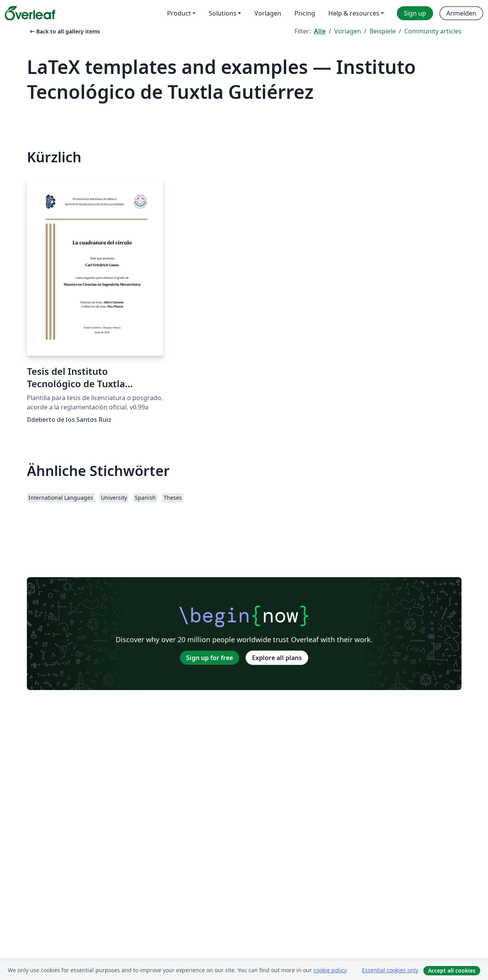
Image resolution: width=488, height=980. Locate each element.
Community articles (433, 31)
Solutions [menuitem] (223, 13)
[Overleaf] (30, 13)
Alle (320, 31)
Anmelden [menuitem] (461, 13)
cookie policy (330, 970)
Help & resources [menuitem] (354, 13)
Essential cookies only (390, 970)
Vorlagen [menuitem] (268, 13)
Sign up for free (210, 658)
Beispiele (383, 31)
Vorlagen (348, 31)
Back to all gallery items (64, 31)
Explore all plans (277, 658)
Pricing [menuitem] (305, 13)
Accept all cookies (452, 970)
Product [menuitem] (179, 13)
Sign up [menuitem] (415, 13)
